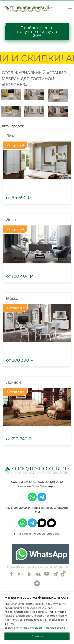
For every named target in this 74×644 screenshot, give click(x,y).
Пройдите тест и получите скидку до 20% (37, 32)
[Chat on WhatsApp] (41, 554)
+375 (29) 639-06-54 (51, 482)
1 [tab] (34, 181)
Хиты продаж (13, 126)
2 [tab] (40, 181)
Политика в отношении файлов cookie (39, 628)
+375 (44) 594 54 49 (24, 482)
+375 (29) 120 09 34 (18, 508)
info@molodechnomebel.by (42, 534)
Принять (37, 636)
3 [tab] (42, 343)
